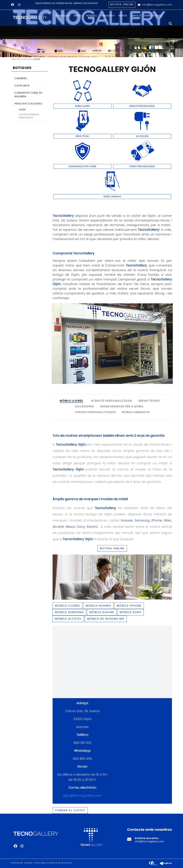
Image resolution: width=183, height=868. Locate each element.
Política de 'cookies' (22, 863)
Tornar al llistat (70, 810)
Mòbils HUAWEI (98, 606)
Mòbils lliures (67, 606)
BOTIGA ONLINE (112, 548)
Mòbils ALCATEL (68, 619)
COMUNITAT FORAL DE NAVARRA (28, 95)
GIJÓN (22, 110)
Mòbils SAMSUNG (69, 612)
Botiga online (122, 5)
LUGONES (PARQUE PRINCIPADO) (29, 116)
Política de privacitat (60, 863)
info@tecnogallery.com (157, 5)
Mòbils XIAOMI (102, 612)
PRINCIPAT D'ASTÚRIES (22, 59)
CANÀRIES (21, 78)
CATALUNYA (22, 86)
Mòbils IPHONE (129, 606)
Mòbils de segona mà (106, 619)
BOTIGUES (22, 68)
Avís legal (41, 863)
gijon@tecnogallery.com (82, 796)
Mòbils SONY (131, 612)
